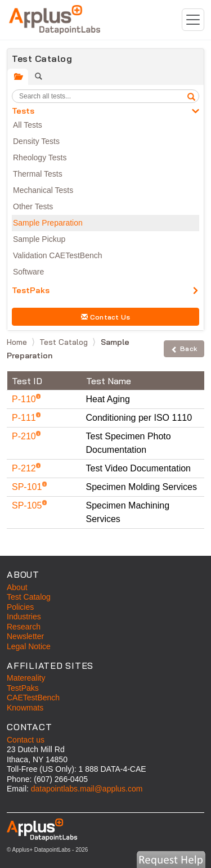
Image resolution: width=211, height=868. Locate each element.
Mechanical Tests (43, 190)
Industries (24, 617)
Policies (20, 607)
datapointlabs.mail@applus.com (87, 789)
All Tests (28, 125)
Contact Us (106, 317)
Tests (23, 111)
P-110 (25, 399)
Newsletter (25, 636)
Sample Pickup (39, 239)
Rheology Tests (40, 158)
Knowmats (25, 708)
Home (18, 342)
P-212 (25, 468)
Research (24, 627)
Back (184, 348)
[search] (191, 96)
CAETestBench (33, 698)
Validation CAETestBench (58, 255)
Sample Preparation (48, 223)
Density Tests (36, 141)
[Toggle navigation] (193, 20)
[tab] (18, 77)
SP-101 (28, 487)
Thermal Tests (38, 174)
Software (28, 272)
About (17, 587)
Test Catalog (65, 342)
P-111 (25, 418)
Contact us (26, 740)
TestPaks (31, 290)
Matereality (26, 678)
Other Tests (33, 206)
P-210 (25, 436)
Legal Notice (29, 646)
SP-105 (28, 505)
